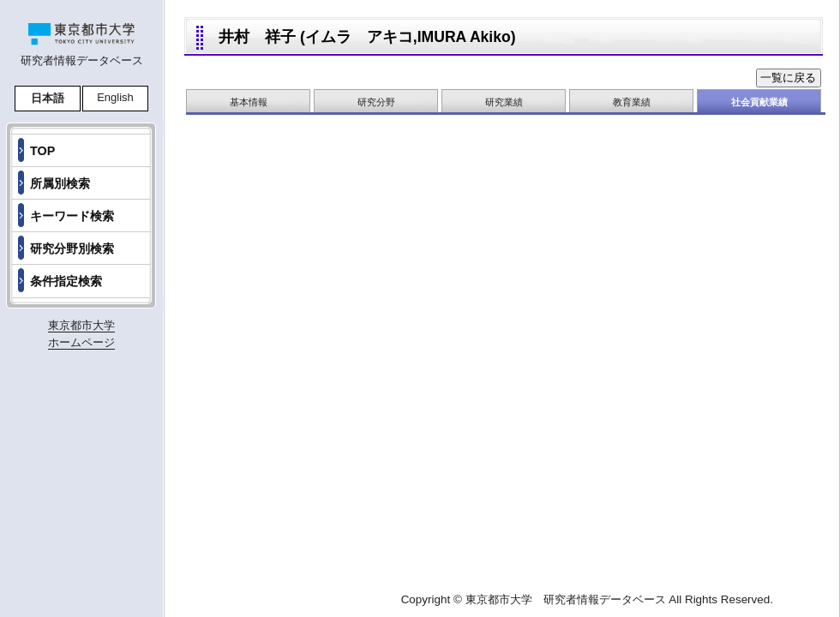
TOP (42, 151)
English (115, 97)
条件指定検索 (66, 281)
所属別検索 (60, 183)
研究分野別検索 (72, 249)
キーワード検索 (72, 216)
